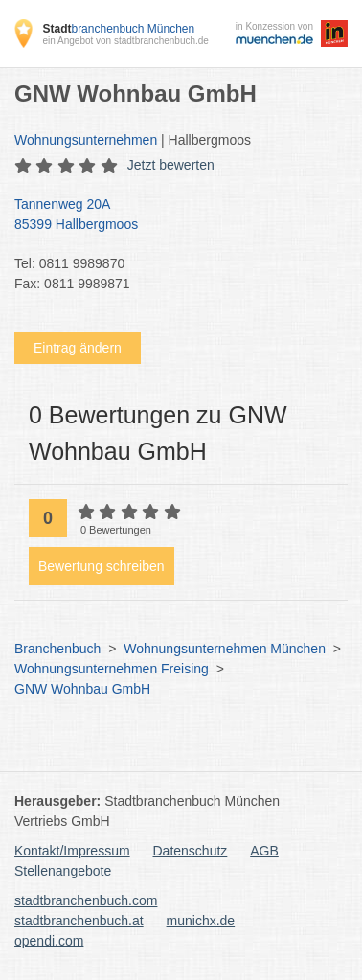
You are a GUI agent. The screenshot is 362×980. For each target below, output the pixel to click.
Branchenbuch (57, 649)
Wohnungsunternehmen (86, 140)
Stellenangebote (63, 871)
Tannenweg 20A (171, 216)
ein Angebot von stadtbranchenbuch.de (125, 41)
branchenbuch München (118, 29)
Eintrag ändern (78, 348)
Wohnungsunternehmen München (225, 649)
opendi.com (49, 941)
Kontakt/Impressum (72, 851)
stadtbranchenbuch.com (86, 900)
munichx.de (201, 921)
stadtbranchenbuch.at (79, 921)
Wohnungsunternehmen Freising (112, 669)
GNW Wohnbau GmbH (82, 689)
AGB (264, 851)
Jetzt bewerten (171, 165)
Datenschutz (191, 851)
